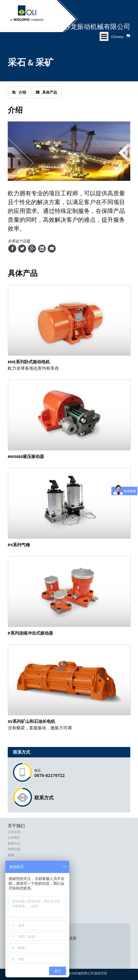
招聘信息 (14, 849)
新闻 (11, 855)
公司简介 (14, 838)
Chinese (117, 37)
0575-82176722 (80, 773)
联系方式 (44, 798)
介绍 (19, 92)
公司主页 (14, 832)
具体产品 (46, 92)
